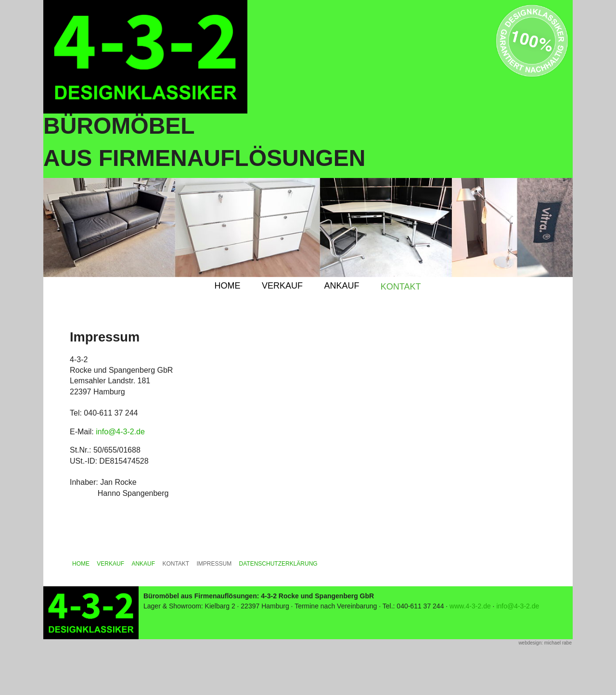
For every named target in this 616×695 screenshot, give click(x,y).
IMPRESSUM (214, 564)
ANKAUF (341, 286)
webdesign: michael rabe (545, 643)
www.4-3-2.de (470, 606)
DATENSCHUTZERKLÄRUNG (278, 564)
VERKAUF (282, 286)
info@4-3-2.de (120, 432)
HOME (227, 286)
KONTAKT (401, 287)
